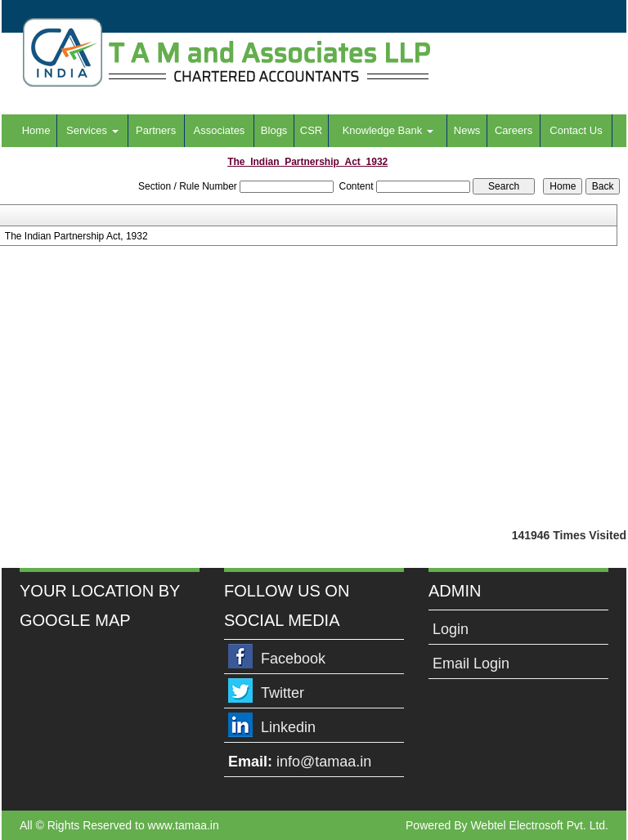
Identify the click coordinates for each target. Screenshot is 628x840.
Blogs (274, 130)
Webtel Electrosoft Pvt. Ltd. (539, 825)
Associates (220, 130)
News (467, 130)
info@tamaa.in (324, 762)
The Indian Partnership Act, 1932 (76, 236)
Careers (514, 130)
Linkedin (288, 727)
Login (451, 629)
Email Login (471, 664)
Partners (156, 130)
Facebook (293, 659)
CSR (311, 130)
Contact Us (576, 130)
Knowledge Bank (388, 130)
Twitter (283, 693)
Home (36, 130)
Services (92, 130)
